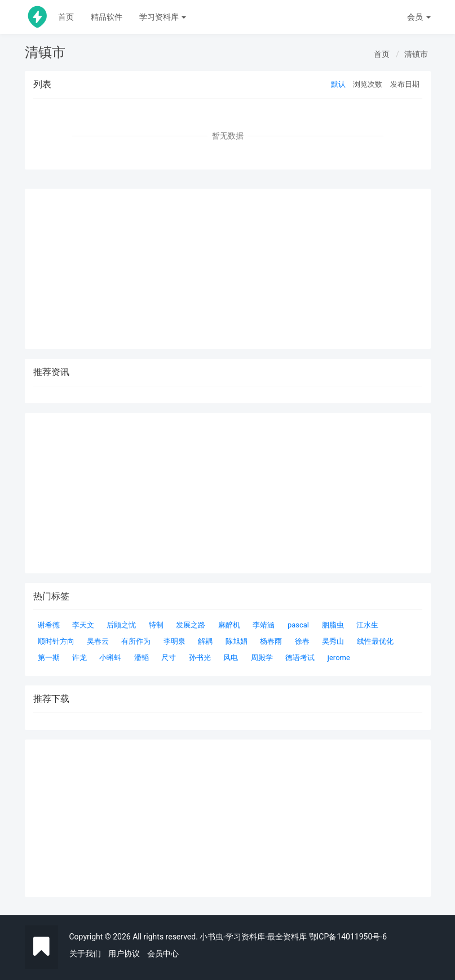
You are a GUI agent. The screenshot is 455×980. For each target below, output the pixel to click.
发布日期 (405, 84)
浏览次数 (368, 84)
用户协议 (124, 954)
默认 (338, 84)
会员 (419, 17)
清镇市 (416, 54)
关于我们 (85, 954)
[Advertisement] (228, 818)
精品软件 (107, 17)
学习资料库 (163, 17)
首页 (66, 17)
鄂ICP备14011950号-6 (348, 937)
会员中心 (163, 954)
